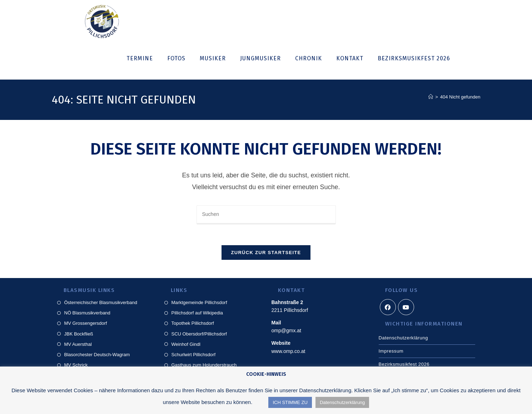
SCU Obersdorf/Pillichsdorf (199, 335)
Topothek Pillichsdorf (193, 325)
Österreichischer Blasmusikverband (101, 304)
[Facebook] (388, 308)
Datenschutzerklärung (403, 339)
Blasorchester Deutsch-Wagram (97, 356)
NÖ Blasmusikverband (87, 314)
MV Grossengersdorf (86, 325)
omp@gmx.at (286, 332)
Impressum (391, 352)
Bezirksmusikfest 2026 (404, 365)
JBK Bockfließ (79, 335)
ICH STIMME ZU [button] (290, 402)
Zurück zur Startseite (266, 254)
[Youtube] (406, 308)
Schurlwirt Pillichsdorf (194, 356)
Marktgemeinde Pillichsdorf (199, 304)
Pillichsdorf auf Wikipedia (197, 314)
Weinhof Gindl (186, 345)
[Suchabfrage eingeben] (266, 215)
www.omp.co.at (289, 352)
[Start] (431, 97)
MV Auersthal (78, 345)
